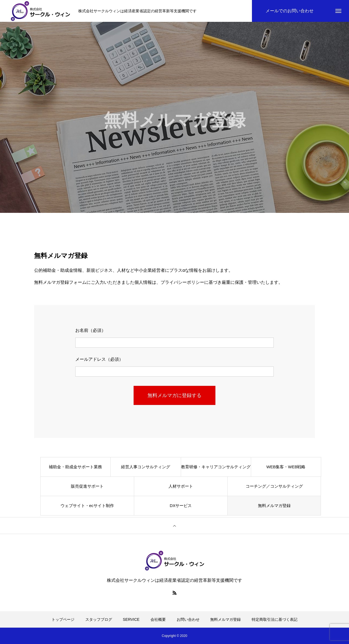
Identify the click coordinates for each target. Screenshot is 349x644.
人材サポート (181, 486)
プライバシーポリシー (182, 282)
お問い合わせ (188, 619)
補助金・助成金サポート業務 (75, 467)
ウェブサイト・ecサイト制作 (87, 506)
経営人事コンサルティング (146, 467)
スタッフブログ (99, 619)
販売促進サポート (87, 486)
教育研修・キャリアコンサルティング (216, 467)
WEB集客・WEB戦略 (286, 467)
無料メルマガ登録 (274, 506)
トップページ (63, 619)
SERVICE (131, 619)
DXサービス (181, 506)
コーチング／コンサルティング (274, 486)
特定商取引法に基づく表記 (275, 619)
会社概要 (158, 619)
